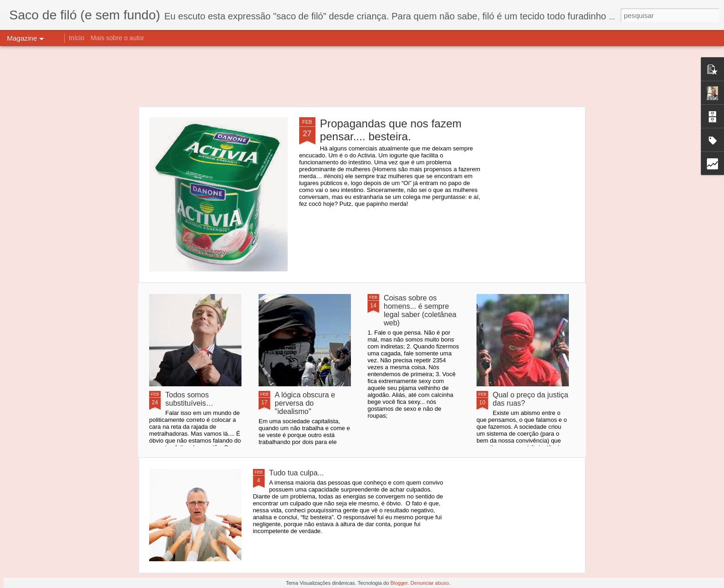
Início (76, 38)
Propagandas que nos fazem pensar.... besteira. (391, 130)
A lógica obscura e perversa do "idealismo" (305, 403)
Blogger (399, 583)
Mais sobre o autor (117, 38)
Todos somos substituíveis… (189, 399)
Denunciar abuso (430, 583)
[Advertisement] (362, 76)
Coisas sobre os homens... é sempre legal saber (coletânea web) (420, 310)
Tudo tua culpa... (297, 473)
